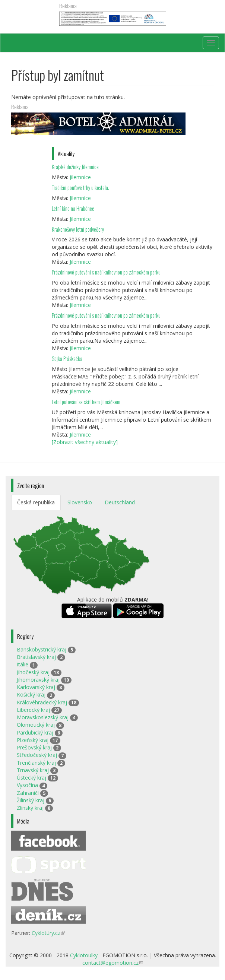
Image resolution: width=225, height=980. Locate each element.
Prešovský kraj (34, 747)
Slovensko (80, 502)
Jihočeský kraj (33, 672)
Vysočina (27, 785)
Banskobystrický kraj (42, 649)
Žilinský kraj (31, 800)
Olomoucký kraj (36, 725)
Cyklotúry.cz (48, 933)
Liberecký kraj (33, 710)
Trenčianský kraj (36, 763)
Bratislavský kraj (36, 657)
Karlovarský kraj (36, 687)
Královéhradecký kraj (42, 702)
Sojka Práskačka (67, 359)
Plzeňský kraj (33, 740)
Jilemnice (80, 177)
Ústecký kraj (31, 778)
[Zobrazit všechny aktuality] (85, 442)
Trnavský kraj (33, 770)
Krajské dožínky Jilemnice (75, 167)
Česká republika (36, 502)
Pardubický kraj (35, 732)
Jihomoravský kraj (38, 680)
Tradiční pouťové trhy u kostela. (80, 188)
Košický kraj (31, 694)
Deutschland (120, 502)
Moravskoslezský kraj (43, 717)
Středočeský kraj (37, 755)
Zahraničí (28, 793)
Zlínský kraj (30, 808)
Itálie (23, 664)
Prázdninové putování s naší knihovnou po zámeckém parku (106, 272)
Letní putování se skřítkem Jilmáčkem (86, 402)
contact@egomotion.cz (113, 963)
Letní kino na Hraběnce (73, 208)
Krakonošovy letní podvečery (78, 229)
